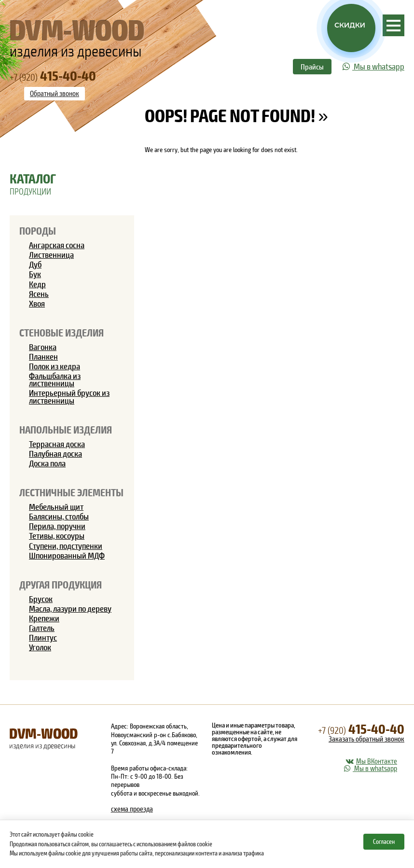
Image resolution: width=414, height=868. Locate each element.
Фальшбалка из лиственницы (55, 379)
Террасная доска (57, 444)
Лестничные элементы (71, 492)
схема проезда (132, 809)
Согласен (384, 841)
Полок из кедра (55, 366)
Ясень (39, 294)
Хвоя (37, 303)
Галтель (42, 628)
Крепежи (44, 618)
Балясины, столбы (59, 516)
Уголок (40, 647)
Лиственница (51, 254)
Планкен (43, 356)
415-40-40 (361, 728)
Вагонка (43, 347)
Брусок (41, 599)
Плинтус (43, 637)
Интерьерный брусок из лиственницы (69, 396)
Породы (38, 231)
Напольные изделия (66, 429)
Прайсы (312, 66)
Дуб (35, 264)
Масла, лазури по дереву (70, 608)
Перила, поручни (57, 526)
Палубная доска (55, 453)
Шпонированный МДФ (67, 555)
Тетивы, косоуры (57, 535)
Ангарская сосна (57, 245)
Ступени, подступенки (66, 546)
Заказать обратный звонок (366, 739)
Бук (35, 274)
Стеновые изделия (62, 332)
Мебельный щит (56, 506)
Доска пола (47, 463)
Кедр (37, 284)
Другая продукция (61, 584)
